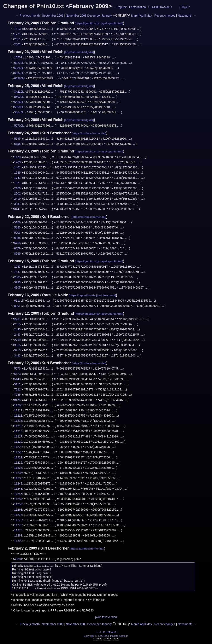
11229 (18, 452)
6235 (17, 238)
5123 (17, 374)
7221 (17, 389)
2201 (17, 193)
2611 (17, 39)
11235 (18, 473)
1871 (17, 183)
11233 (18, 468)
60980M (19, 78)
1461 (17, 167)
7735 (17, 395)
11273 (18, 515)
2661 (17, 44)
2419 (17, 199)
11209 (18, 405)
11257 (18, 499)
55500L (19, 107)
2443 (17, 329)
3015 (17, 345)
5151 (17, 384)
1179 (17, 157)
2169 (17, 188)
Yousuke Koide (55, 295)
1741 (17, 178)
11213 (18, 421)
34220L (19, 92)
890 (16, 306)
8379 (17, 248)
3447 (17, 209)
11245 (18, 494)
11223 (18, 447)
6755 (17, 243)
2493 (17, 335)
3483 (17, 355)
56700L (19, 126)
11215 (18, 431)
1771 (17, 34)
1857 (17, 272)
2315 (17, 324)
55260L (19, 102)
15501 (18, 57)
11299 (18, 541)
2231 (17, 319)
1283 (17, 162)
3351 (17, 204)
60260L (19, 68)
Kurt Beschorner (56, 133)
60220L (19, 63)
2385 (17, 277)
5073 (17, 369)
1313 (17, 29)
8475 (17, 400)
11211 (18, 410)
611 (16, 301)
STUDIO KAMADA (160, 7)
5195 (17, 139)
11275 (18, 530)
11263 (18, 510)
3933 (17, 282)
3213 (17, 350)
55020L (19, 97)
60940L (19, 73)
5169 (17, 222)
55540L (19, 112)
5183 (17, 227)
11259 (18, 504)
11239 (18, 478)
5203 (17, 233)
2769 (17, 340)
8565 (17, 254)
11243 (18, 483)
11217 (18, 436)
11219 (18, 442)
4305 (17, 288)
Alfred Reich (52, 52)
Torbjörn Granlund (58, 23)
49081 (18, 559)
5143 (17, 379)
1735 (17, 173)
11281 (18, 535)
